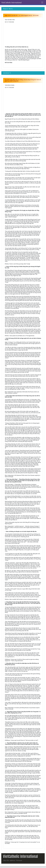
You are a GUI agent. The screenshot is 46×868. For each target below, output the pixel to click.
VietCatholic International (11, 2)
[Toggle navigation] (42, 2)
